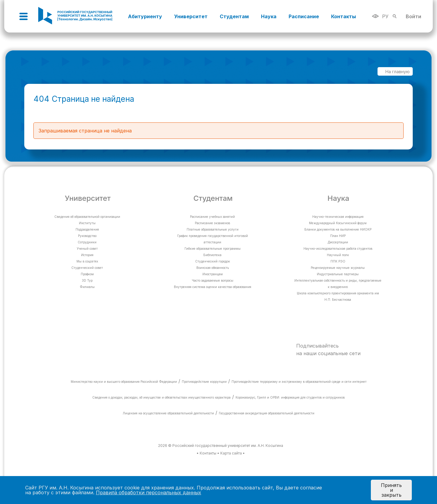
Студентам (234, 16)
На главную (395, 71)
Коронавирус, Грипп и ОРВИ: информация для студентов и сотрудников (290, 397)
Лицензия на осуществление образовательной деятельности (168, 413)
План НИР (338, 236)
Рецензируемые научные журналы (338, 268)
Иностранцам (213, 274)
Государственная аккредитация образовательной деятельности (267, 413)
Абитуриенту (145, 16)
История (87, 255)
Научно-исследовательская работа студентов (338, 249)
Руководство (87, 236)
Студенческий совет (87, 268)
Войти (413, 16)
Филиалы (87, 287)
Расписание (304, 16)
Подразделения (87, 229)
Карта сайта (231, 453)
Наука (269, 16)
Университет (191, 16)
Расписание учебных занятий (212, 217)
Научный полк (338, 255)
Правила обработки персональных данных (149, 492)
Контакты (344, 16)
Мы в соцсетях (87, 261)
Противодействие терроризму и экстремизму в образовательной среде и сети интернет (299, 382)
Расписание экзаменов (212, 223)
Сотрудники (87, 242)
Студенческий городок (213, 261)
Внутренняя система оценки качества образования (213, 287)
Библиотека (212, 255)
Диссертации (338, 242)
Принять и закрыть (391, 490)
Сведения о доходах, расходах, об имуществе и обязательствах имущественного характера (161, 397)
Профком (87, 274)
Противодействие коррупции (204, 382)
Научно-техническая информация (338, 217)
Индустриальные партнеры (338, 274)
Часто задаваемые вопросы (213, 280)
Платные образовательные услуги (213, 229)
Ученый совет (87, 249)
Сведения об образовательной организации (87, 217)
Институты (87, 223)
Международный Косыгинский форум (338, 223)
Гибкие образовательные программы (213, 249)
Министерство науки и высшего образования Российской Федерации (124, 382)
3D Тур (87, 280)
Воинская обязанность (213, 268)
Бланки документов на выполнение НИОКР (338, 229)
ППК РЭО (338, 261)
